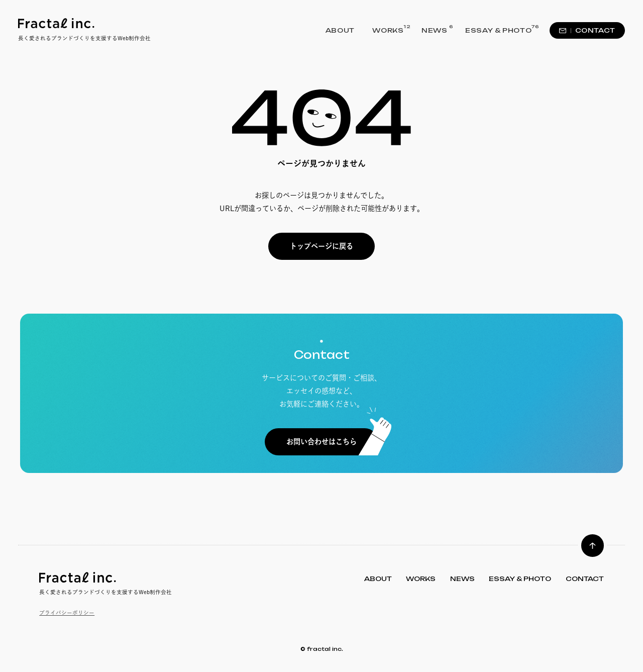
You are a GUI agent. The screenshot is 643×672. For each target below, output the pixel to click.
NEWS (435, 30)
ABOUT (340, 30)
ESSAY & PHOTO (498, 30)
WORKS (388, 30)
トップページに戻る (321, 246)
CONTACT (587, 30)
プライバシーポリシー (67, 613)
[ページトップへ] (592, 545)
